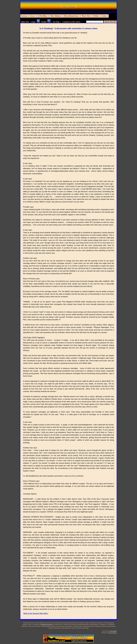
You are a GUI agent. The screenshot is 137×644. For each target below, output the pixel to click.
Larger (35, 22)
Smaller (46, 22)
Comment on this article (71, 22)
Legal (34, 16)
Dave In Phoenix (113, 633)
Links (105, 16)
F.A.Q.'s (97, 16)
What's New (87, 16)
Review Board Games (73, 16)
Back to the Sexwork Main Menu (36, 613)
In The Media (44, 16)
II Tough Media (113, 631)
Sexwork (25, 16)
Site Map (56, 22)
